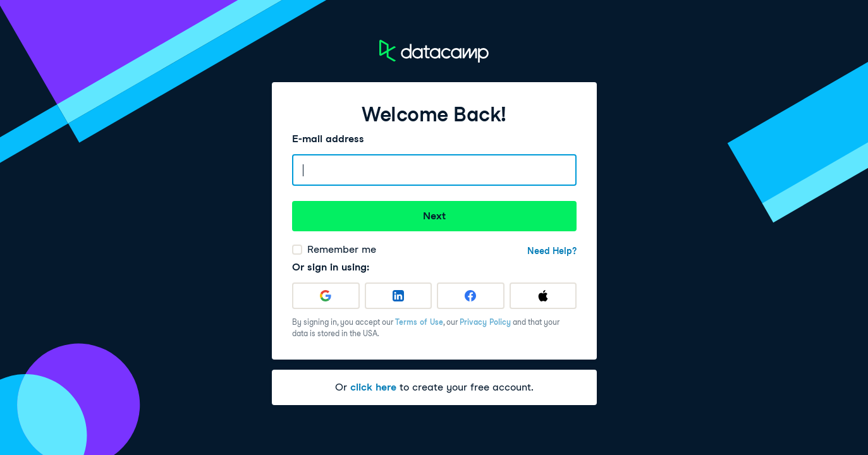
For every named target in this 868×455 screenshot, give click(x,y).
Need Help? (552, 251)
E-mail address (328, 139)
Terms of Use (419, 322)
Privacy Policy (485, 322)
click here (373, 387)
